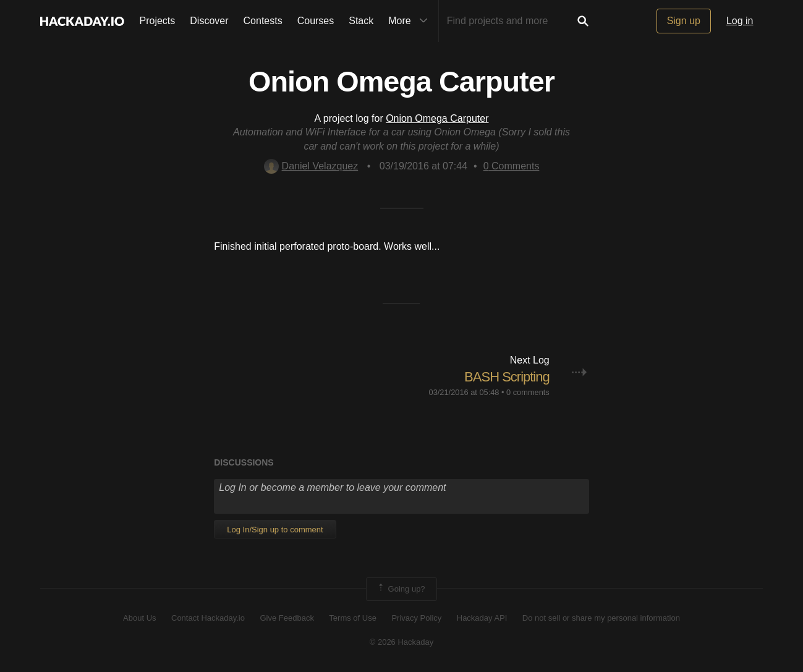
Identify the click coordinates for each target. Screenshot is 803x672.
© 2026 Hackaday (402, 642)
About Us (139, 618)
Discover (209, 21)
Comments (512, 166)
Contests (263, 21)
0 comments (528, 392)
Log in (740, 21)
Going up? (401, 589)
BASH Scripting (507, 377)
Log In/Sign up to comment (275, 530)
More (410, 21)
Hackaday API (482, 618)
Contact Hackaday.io (208, 618)
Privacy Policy (416, 618)
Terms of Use (353, 618)
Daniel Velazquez (311, 166)
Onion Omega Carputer (437, 118)
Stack (361, 21)
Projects (158, 21)
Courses (316, 21)
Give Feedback (287, 618)
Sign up (684, 21)
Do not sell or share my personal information (601, 618)
